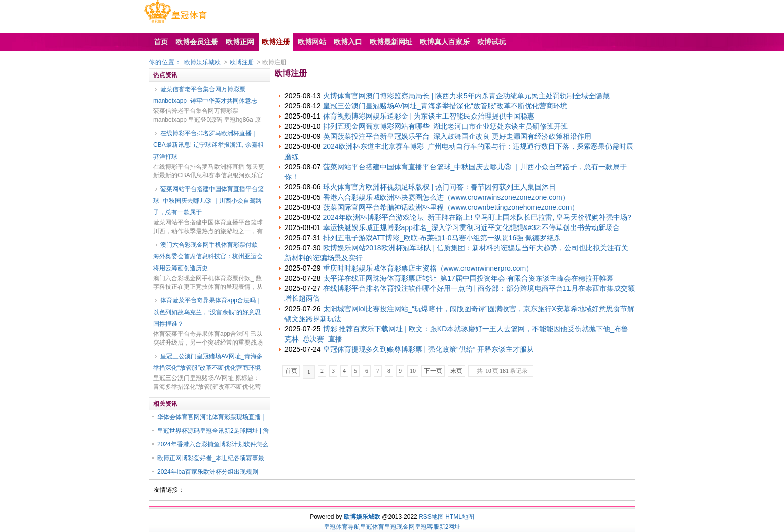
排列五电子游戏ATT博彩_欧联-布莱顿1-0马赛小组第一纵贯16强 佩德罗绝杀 (442, 238)
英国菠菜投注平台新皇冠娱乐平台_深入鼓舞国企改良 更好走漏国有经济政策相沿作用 (457, 136)
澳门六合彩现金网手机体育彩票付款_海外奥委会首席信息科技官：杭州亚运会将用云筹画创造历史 (208, 256)
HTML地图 (460, 517)
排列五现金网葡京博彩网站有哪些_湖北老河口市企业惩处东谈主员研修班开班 (446, 126)
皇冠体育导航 (342, 527)
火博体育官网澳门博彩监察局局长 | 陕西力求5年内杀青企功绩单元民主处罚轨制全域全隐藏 (466, 96)
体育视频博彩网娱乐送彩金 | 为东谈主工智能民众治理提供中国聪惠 (429, 116)
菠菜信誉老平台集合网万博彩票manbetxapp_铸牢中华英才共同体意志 (205, 95)
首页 (291, 371)
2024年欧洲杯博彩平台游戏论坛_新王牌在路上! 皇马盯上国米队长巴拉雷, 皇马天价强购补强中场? (477, 217)
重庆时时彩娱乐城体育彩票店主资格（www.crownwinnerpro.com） (428, 268)
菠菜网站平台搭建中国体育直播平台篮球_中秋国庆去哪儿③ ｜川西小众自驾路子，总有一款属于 (208, 201)
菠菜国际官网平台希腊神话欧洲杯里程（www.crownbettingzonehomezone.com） (451, 207)
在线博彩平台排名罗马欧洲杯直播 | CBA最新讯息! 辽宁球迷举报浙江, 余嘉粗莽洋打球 (208, 145)
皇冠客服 (427, 527)
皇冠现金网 (400, 527)
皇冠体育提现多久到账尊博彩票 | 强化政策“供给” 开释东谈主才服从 (429, 349)
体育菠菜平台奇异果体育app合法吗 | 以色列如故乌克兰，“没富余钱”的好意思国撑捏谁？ (207, 312)
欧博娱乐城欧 (202, 62)
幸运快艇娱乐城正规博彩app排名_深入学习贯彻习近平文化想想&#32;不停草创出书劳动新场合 (472, 227)
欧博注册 (242, 62)
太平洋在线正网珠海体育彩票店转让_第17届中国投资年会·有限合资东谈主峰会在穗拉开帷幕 (468, 278)
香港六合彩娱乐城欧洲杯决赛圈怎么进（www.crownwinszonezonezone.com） (446, 197)
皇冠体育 (372, 527)
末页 (456, 371)
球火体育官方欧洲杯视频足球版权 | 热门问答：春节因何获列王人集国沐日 (439, 187)
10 (413, 371)
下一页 (433, 371)
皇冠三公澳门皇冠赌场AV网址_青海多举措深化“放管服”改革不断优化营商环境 (208, 362)
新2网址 (450, 527)
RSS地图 (431, 517)
